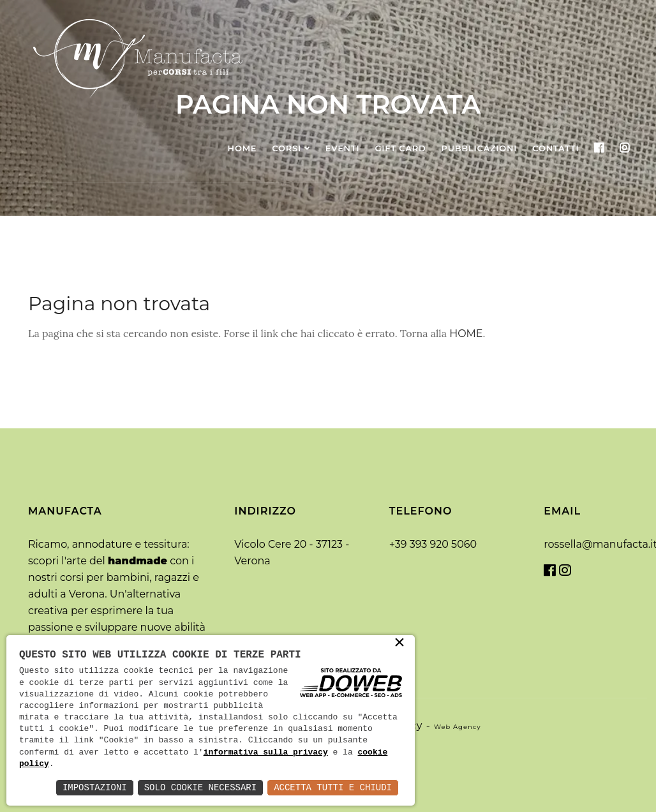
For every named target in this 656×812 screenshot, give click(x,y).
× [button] (399, 643)
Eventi (343, 148)
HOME (466, 334)
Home (242, 148)
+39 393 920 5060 (433, 544)
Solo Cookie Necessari (200, 787)
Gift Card (400, 148)
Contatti (555, 148)
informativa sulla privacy (266, 753)
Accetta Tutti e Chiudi (333, 787)
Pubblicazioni (480, 148)
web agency (458, 727)
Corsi (287, 148)
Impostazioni (95, 787)
